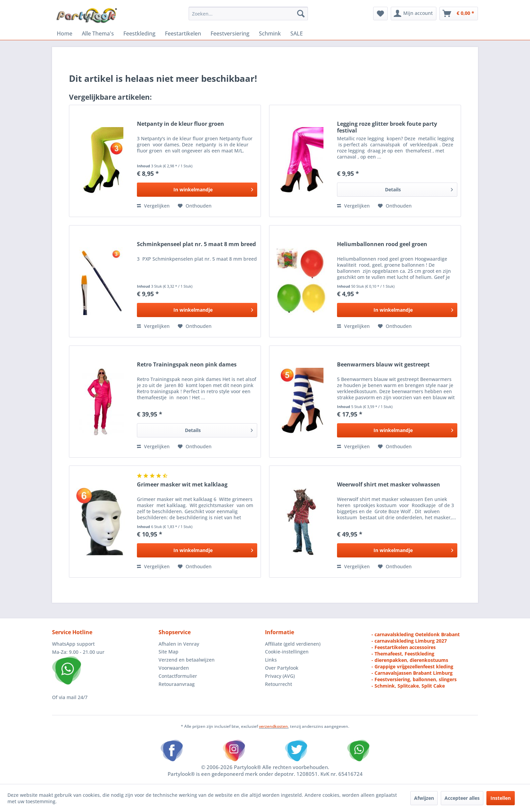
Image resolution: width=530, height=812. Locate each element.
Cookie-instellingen (287, 652)
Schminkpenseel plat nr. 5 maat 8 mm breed (196, 244)
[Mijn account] (414, 14)
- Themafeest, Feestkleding (403, 654)
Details (419, 188)
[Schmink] (270, 33)
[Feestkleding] (139, 33)
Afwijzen (424, 798)
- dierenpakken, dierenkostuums (410, 660)
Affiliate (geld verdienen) (293, 644)
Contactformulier (178, 676)
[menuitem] (248, 14)
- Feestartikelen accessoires (404, 647)
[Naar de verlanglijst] (195, 206)
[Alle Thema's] (98, 33)
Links (271, 660)
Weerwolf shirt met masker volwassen (389, 485)
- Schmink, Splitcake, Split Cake (408, 686)
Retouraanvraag (177, 684)
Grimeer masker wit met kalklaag (182, 485)
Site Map (168, 652)
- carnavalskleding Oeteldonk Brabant (416, 634)
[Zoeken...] (248, 14)
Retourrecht (279, 684)
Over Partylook (282, 668)
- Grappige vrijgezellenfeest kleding (412, 666)
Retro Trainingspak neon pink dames (187, 365)
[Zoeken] (301, 14)
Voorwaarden (174, 668)
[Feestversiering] (230, 33)
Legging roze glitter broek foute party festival (387, 127)
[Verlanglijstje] (380, 14)
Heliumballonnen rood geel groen (382, 244)
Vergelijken (153, 206)
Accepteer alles (462, 798)
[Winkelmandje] (459, 14)
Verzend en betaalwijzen (187, 660)
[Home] (65, 33)
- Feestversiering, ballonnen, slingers (414, 679)
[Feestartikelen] (183, 33)
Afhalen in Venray (179, 644)
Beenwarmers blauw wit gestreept (383, 365)
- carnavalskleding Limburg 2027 (409, 641)
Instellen (501, 798)
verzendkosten (273, 726)
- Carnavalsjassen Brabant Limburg (412, 673)
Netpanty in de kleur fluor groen (180, 124)
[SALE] (297, 33)
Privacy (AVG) (280, 676)
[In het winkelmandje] (197, 190)
